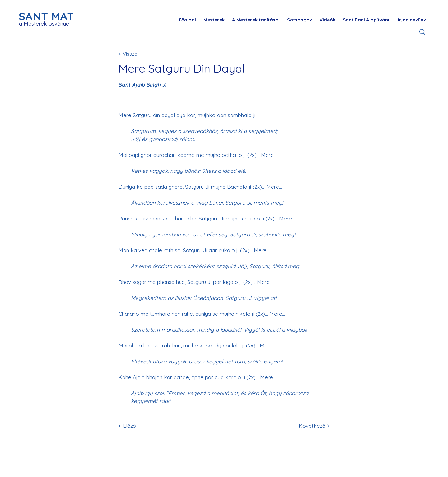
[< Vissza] (139, 54)
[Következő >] (313, 426)
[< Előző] (139, 426)
